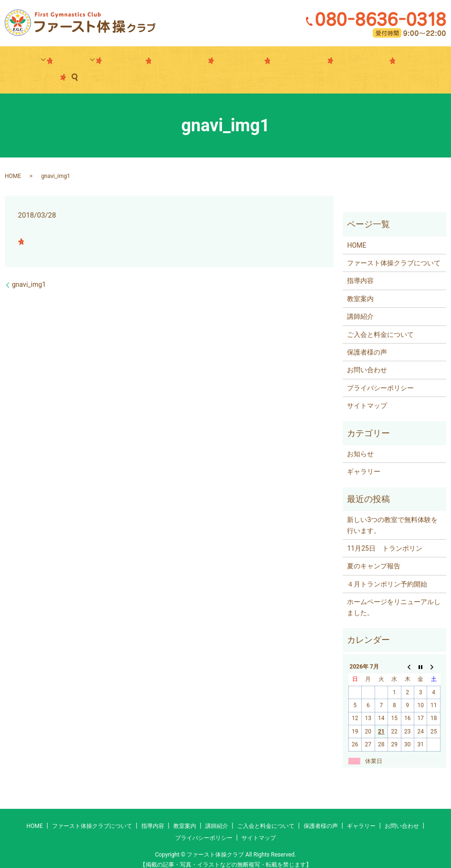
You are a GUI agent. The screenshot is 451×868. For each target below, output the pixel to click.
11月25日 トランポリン (384, 533)
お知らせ (360, 439)
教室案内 (94, 63)
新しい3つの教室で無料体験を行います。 (392, 510)
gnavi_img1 (29, 270)
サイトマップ (367, 391)
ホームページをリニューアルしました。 (394, 592)
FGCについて (320, 63)
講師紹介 (136, 63)
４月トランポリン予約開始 (387, 569)
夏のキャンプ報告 (374, 552)
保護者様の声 (272, 63)
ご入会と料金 (179, 63)
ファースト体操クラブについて (394, 248)
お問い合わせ (369, 63)
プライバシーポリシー (380, 373)
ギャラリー (225, 63)
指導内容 (51, 63)
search (406, 63)
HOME (13, 161)
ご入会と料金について (380, 320)
